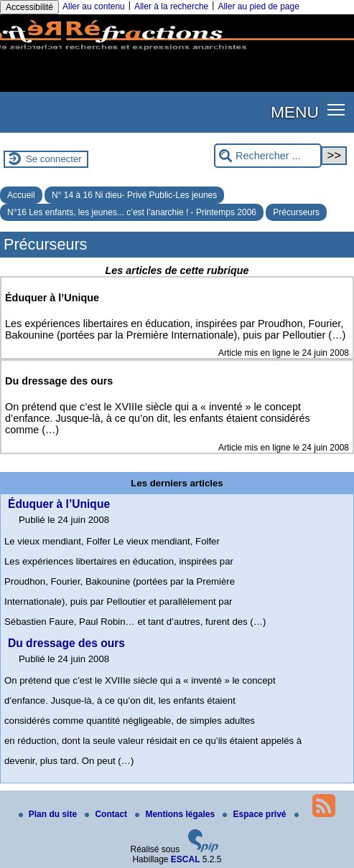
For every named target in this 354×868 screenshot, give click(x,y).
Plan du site (49, 814)
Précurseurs (296, 212)
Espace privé (255, 814)
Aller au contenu (94, 6)
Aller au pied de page (258, 6)
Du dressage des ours (66, 643)
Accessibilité (29, 7)
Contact (107, 814)
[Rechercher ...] (268, 156)
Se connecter (54, 159)
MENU (295, 112)
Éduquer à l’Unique (59, 504)
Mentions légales (176, 814)
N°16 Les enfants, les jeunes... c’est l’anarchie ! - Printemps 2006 (132, 212)
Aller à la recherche (171, 6)
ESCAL (186, 859)
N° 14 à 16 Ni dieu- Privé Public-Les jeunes (134, 195)
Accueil (21, 195)
